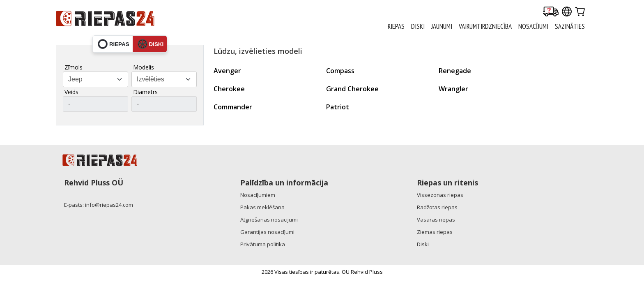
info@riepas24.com (109, 205)
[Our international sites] (567, 12)
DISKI (418, 26)
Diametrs (145, 92)
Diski (423, 244)
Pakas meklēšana (262, 207)
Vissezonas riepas (440, 195)
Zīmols (74, 67)
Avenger (227, 71)
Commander (233, 107)
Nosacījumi (533, 26)
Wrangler (453, 89)
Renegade (455, 71)
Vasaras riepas (436, 220)
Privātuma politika (263, 244)
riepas (114, 44)
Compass (340, 71)
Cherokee (229, 89)
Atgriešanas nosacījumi (269, 220)
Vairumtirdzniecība (485, 26)
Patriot (338, 107)
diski (151, 44)
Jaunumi (442, 26)
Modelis (144, 67)
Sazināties (570, 26)
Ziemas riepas (435, 232)
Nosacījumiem (258, 195)
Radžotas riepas (437, 207)
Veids (71, 92)
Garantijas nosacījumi (267, 232)
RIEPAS (396, 26)
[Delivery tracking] (551, 12)
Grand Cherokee (352, 89)
